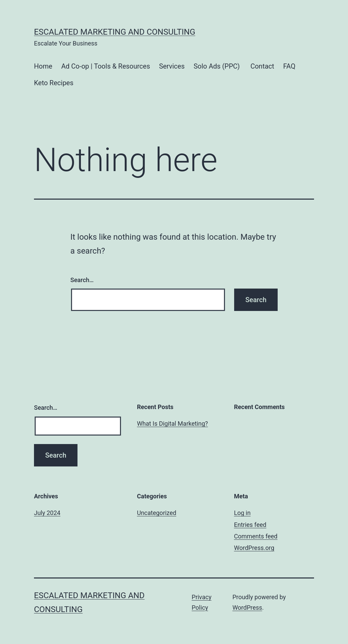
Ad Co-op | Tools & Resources (106, 66)
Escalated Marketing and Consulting (115, 32)
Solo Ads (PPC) (218, 66)
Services (172, 66)
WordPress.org (254, 548)
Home (43, 66)
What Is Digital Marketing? (172, 424)
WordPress (247, 608)
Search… (82, 280)
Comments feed (256, 536)
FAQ (289, 66)
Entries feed (250, 525)
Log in (242, 513)
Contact (262, 66)
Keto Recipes (54, 83)
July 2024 (47, 513)
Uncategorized (157, 513)
